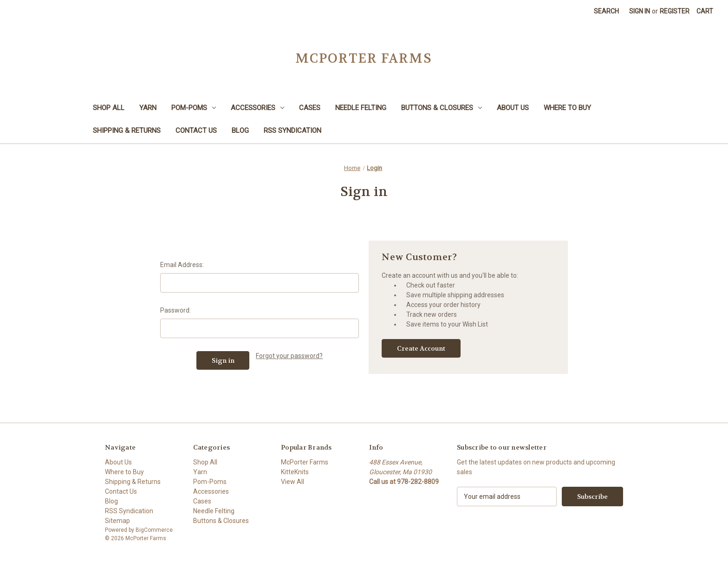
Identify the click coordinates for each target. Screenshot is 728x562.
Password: (175, 310)
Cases (310, 108)
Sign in (640, 11)
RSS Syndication (292, 131)
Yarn (148, 108)
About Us (513, 108)
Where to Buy (567, 108)
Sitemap (117, 521)
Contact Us (196, 131)
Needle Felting (361, 108)
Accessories (257, 108)
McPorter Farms (305, 462)
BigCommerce (154, 530)
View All (292, 482)
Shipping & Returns (127, 131)
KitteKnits (295, 472)
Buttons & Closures (442, 108)
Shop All (109, 108)
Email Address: (182, 265)
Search (606, 11)
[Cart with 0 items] (705, 11)
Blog (240, 131)
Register (675, 11)
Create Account (421, 348)
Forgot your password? (289, 356)
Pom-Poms (194, 108)
